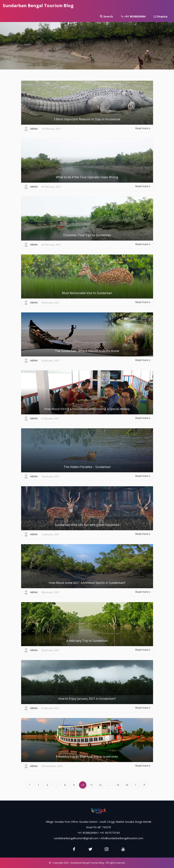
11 (92, 785)
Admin (34, 129)
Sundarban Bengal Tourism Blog (38, 5)
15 (118, 785)
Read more (143, 128)
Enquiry (161, 16)
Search (106, 16)
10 (83, 785)
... (56, 785)
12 (100, 785)
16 (127, 785)
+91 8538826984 (133, 16)
